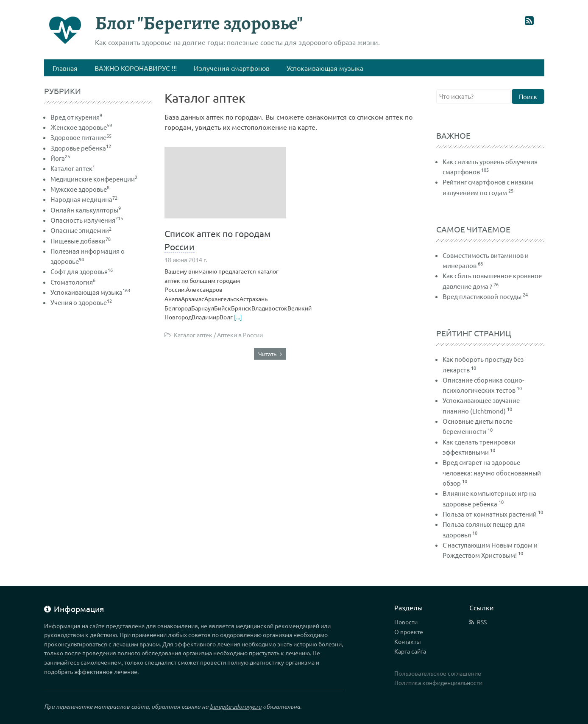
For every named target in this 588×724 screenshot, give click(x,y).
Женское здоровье (81, 127)
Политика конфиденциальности (438, 682)
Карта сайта (410, 651)
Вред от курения (76, 117)
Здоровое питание (81, 137)
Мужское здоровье (80, 189)
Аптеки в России (240, 335)
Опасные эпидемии (81, 230)
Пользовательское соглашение (438, 673)
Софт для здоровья (82, 271)
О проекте (409, 632)
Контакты (408, 641)
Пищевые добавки (81, 241)
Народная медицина (84, 199)
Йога (60, 158)
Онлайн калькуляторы (86, 210)
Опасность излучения (87, 220)
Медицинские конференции (94, 179)
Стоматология (73, 282)
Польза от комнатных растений (490, 514)
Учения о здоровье (81, 302)
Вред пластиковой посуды (482, 296)
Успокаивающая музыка (90, 292)
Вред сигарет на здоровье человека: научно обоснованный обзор (492, 472)
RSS (482, 622)
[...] (238, 317)
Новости (406, 622)
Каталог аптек (193, 335)
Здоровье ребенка (81, 148)
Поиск (528, 96)
